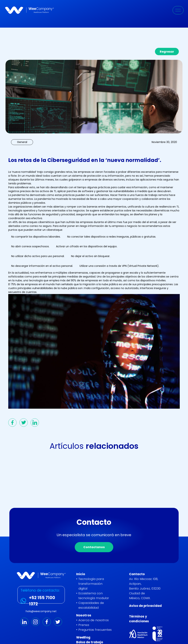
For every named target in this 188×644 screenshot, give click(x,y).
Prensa (84, 625)
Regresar (167, 52)
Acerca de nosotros (94, 620)
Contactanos (94, 550)
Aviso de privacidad (145, 606)
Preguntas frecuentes (95, 630)
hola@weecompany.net (41, 611)
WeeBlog (83, 637)
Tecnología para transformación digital (91, 584)
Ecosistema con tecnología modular (94, 596)
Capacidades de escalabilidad (91, 605)
